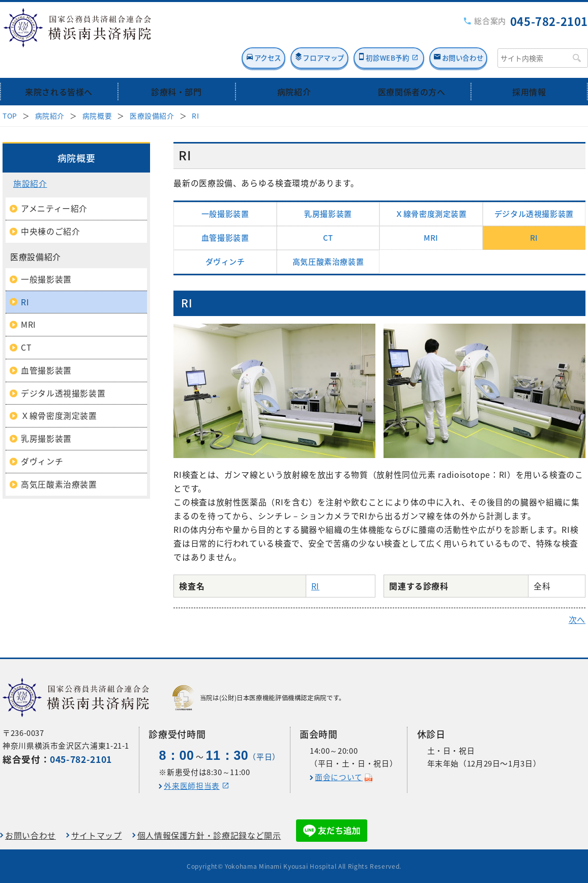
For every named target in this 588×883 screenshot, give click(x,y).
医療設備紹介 (152, 92)
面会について (339, 777)
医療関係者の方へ (412, 67)
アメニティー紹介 (54, 184)
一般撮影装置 (225, 190)
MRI (431, 214)
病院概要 (97, 92)
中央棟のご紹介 (50, 207)
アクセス (201, 34)
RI (195, 92)
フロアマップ (276, 34)
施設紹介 (30, 160)
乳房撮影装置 (328, 190)
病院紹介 (294, 67)
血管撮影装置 (225, 214)
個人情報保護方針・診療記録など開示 (209, 835)
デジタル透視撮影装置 (534, 190)
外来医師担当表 (192, 785)
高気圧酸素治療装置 (328, 238)
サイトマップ (97, 835)
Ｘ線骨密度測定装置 (431, 190)
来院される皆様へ (59, 67)
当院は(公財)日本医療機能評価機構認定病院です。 (259, 697)
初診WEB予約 (359, 34)
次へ (577, 596)
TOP (10, 92)
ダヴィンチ (225, 238)
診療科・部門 (177, 67)
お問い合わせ (456, 34)
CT (328, 214)
